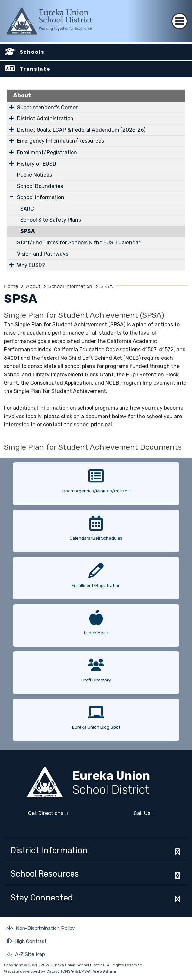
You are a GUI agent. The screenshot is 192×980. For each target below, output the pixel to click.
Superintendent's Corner (47, 107)
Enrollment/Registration (47, 152)
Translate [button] (35, 69)
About (22, 95)
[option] (96, 481)
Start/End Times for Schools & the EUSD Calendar (79, 243)
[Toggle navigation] (180, 15)
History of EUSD (37, 164)
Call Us (127, 816)
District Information (49, 850)
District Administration (45, 118)
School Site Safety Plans (51, 220)
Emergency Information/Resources (60, 141)
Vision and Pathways (43, 254)
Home (11, 286)
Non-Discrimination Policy (41, 929)
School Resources (45, 874)
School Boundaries (40, 186)
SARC (27, 209)
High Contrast (31, 941)
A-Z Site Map (26, 955)
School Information (41, 197)
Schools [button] (32, 52)
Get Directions (36, 816)
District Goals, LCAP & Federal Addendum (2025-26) (81, 130)
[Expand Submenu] (12, 107)
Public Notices (34, 175)
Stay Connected (42, 898)
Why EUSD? (31, 265)
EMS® (85, 971)
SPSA (27, 231)
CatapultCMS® (60, 971)
